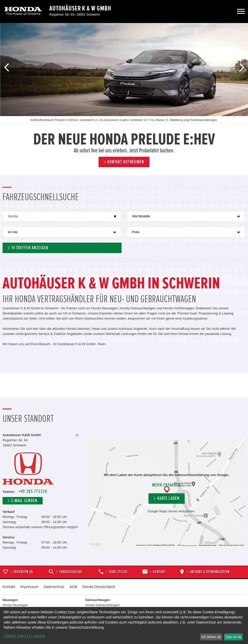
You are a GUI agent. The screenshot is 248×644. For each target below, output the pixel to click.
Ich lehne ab (211, 637)
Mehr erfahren (166, 485)
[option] (124, 99)
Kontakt (9, 587)
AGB (73, 587)
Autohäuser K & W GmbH (80, 8)
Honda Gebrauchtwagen (103, 605)
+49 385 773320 (33, 492)
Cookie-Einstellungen (24, 637)
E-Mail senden (24, 501)
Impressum (29, 587)
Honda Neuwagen (15, 605)
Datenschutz (54, 587)
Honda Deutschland (99, 587)
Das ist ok (233, 637)
